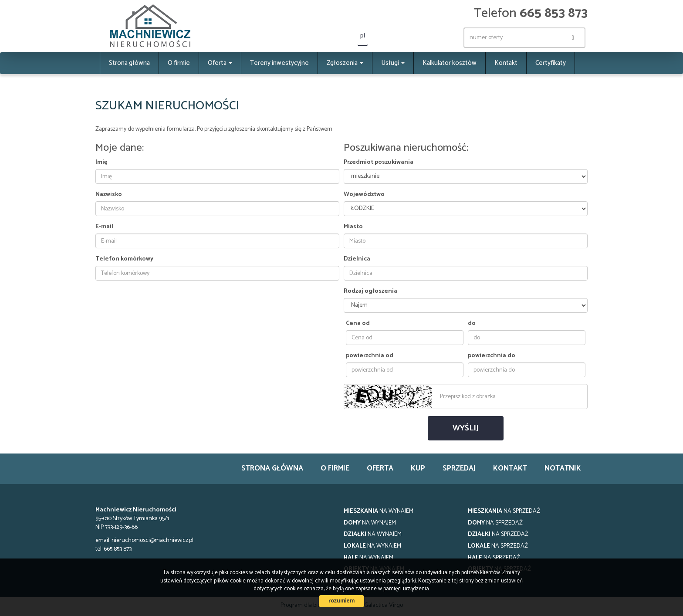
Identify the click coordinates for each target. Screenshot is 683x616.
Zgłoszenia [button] (345, 63)
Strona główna (129, 63)
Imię (101, 162)
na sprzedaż (504, 511)
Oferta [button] (220, 63)
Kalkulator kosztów (450, 63)
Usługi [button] (393, 63)
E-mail (104, 227)
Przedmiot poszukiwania (379, 162)
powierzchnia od (370, 356)
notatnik (563, 469)
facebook (441, 38)
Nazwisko (109, 195)
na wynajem (379, 511)
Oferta (380, 469)
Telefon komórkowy (124, 259)
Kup (418, 469)
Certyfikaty (551, 63)
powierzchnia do (492, 356)
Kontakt (506, 63)
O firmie (179, 63)
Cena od (358, 324)
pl (363, 36)
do (472, 324)
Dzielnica (357, 259)
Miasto (353, 227)
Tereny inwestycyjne (279, 63)
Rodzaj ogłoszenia (370, 291)
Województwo (364, 195)
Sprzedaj (459, 469)
